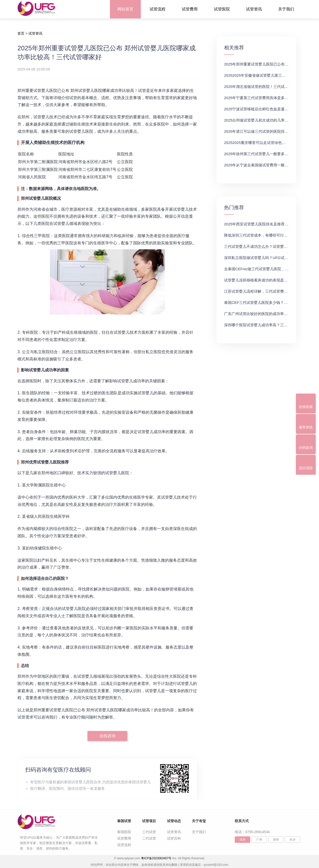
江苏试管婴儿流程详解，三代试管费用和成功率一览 (267, 291)
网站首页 (125, 9)
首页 (21, 33)
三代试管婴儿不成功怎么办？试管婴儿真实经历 (263, 246)
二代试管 (149, 838)
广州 (259, 840)
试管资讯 (254, 9)
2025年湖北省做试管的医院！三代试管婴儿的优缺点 (267, 87)
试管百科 (174, 838)
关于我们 (286, 9)
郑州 (276, 840)
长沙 (293, 840)
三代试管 (149, 832)
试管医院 (222, 9)
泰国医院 (124, 832)
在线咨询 (107, 736)
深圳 (242, 840)
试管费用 (190, 9)
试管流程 (158, 9)
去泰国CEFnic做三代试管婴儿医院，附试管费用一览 (268, 269)
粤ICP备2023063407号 (156, 858)
